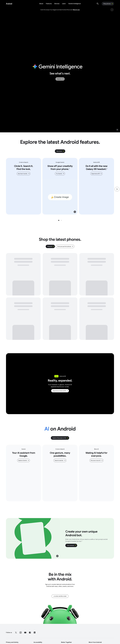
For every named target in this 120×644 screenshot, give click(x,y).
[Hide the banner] (112, 10)
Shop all (51, 246)
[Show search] (98, 4)
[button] (117, 130)
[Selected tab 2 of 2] (61, 220)
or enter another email (60, 596)
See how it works (24, 174)
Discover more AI (97, 460)
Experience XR (97, 174)
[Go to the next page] (117, 189)
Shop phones (108, 4)
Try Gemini (60, 174)
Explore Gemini (24, 460)
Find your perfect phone (65, 246)
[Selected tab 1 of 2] (59, 220)
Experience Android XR (60, 391)
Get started (72, 545)
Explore (60, 79)
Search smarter (60, 460)
